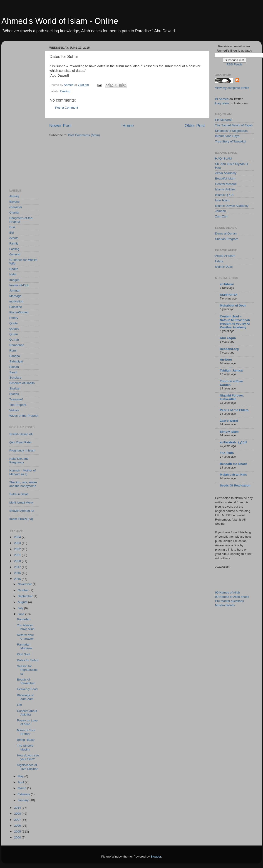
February (24, 794)
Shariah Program (227, 239)
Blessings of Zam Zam (25, 697)
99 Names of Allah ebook (232, 597)
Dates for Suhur (28, 660)
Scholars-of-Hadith (22, 383)
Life (20, 705)
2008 (18, 814)
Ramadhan (17, 345)
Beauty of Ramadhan (26, 681)
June (21, 614)
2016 (18, 573)
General (15, 254)
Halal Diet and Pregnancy (19, 460)
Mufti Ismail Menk (21, 503)
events (14, 238)
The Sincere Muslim (25, 747)
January (24, 800)
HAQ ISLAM (223, 158)
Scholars (15, 378)
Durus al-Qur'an (226, 233)
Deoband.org (229, 349)
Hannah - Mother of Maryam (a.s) (22, 472)
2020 (18, 561)
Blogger (156, 857)
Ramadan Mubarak (25, 646)
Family (14, 243)
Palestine (16, 307)
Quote (14, 323)
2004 (18, 837)
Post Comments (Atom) (84, 135)
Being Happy (26, 740)
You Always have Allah (26, 627)
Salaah (14, 367)
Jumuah (15, 291)
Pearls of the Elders (234, 410)
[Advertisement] (27, 112)
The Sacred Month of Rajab (234, 125)
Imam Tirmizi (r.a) (21, 519)
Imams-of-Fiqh (19, 285)
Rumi (13, 350)
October (24, 590)
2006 (18, 826)
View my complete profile (232, 88)
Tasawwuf (16, 399)
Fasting (65, 91)
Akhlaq (14, 196)
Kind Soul (24, 654)
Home (128, 126)
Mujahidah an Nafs (233, 475)
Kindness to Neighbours (231, 131)
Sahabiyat (16, 361)
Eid (12, 233)
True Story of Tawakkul (231, 141)
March (22, 788)
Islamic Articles (225, 189)
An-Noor (226, 360)
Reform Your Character (26, 637)
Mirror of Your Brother (26, 732)
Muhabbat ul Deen (233, 306)
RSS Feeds (234, 64)
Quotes (14, 329)
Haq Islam (222, 103)
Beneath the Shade (234, 464)
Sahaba (15, 356)
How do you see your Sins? (28, 757)
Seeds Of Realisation (235, 485)
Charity (14, 213)
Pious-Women (19, 312)
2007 (18, 820)
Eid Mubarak (224, 120)
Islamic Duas (224, 267)
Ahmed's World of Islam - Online (60, 21)
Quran (14, 334)
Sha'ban (15, 388)
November (25, 584)
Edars (219, 261)
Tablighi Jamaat (231, 370)
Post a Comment (67, 108)
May (21, 776)
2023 (18, 543)
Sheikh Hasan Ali (21, 434)
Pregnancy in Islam (22, 450)
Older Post (195, 126)
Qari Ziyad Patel (20, 442)
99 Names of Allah (228, 592)
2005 (18, 832)
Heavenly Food (27, 689)
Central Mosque (226, 184)
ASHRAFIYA (229, 295)
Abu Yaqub (228, 338)
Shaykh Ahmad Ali (22, 511)
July (21, 608)
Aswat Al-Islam (225, 256)
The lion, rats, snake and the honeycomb (23, 484)
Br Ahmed (222, 99)
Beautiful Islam (225, 178)
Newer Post (60, 126)
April (21, 782)
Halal (13, 274)
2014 (18, 808)
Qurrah (14, 340)
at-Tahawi (227, 284)
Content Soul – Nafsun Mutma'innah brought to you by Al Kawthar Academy (235, 322)
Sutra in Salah (19, 494)
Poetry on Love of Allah (27, 722)
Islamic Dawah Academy (232, 206)
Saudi (13, 372)
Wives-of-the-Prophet (24, 416)
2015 (18, 579)
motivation (16, 301)
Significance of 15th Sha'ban (28, 767)
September (26, 596)
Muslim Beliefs (225, 605)
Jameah (221, 211)
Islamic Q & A (224, 195)
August (23, 602)
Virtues (14, 410)
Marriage (15, 296)
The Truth (227, 453)
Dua (12, 227)
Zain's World (229, 421)
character (16, 207)
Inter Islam (222, 200)
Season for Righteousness (27, 670)
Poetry (14, 318)
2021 (18, 555)
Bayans (14, 202)
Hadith (14, 269)
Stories (14, 394)
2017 (18, 567)
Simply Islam (229, 432)
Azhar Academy (226, 173)
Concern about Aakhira (27, 713)
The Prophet (18, 405)
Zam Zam (222, 216)
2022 (18, 549)
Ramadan (24, 619)
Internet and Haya (227, 136)
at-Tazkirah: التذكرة (233, 442)
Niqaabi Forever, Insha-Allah (232, 397)
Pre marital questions (230, 601)
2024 (18, 537)
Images (14, 280)
